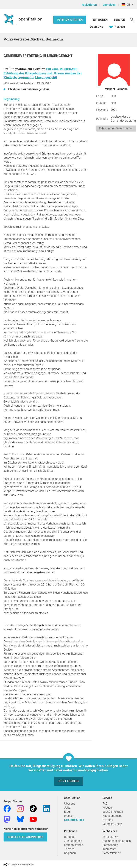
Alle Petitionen (73, 841)
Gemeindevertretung (23, 56)
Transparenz (110, 837)
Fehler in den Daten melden (116, 128)
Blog (67, 812)
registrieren (89, 5)
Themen (69, 849)
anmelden (109, 5)
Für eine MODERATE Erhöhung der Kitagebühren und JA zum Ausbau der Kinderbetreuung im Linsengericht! (43, 73)
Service (119, 20)
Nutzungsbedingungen (117, 841)
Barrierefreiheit (111, 853)
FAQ (105, 804)
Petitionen (100, 20)
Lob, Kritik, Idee (74, 820)
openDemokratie (113, 812)
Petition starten (70, 20)
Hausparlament (112, 816)
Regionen (70, 853)
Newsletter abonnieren (25, 837)
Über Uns (97, 27)
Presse (68, 816)
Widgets (107, 808)
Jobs (67, 808)
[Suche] (132, 19)
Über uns (70, 804)
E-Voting (108, 820)
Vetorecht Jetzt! (112, 824)
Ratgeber (70, 837)
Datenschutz (110, 845)
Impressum (109, 849)
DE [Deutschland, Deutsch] (126, 5)
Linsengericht (60, 56)
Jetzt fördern (69, 781)
